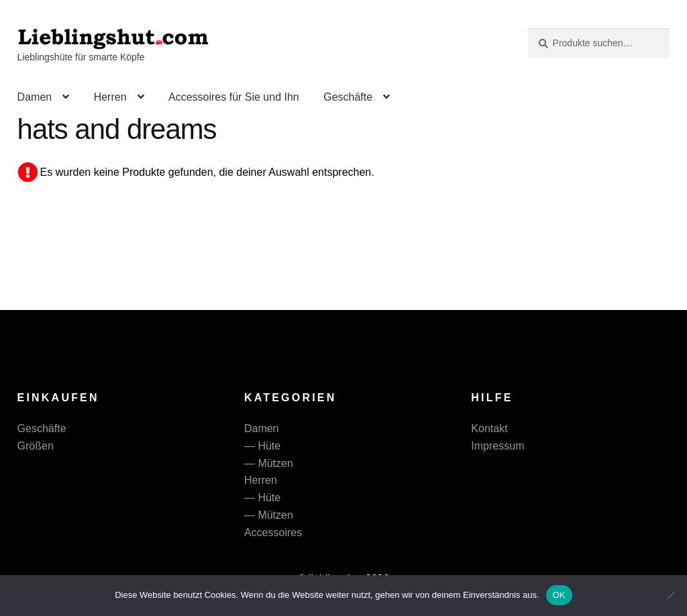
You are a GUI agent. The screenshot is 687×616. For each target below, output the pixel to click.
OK (559, 595)
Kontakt (489, 428)
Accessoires (273, 532)
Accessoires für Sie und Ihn (234, 97)
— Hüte (262, 446)
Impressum (497, 446)
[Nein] (670, 595)
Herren (110, 97)
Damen (35, 97)
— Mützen (269, 463)
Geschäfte (348, 97)
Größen (36, 446)
